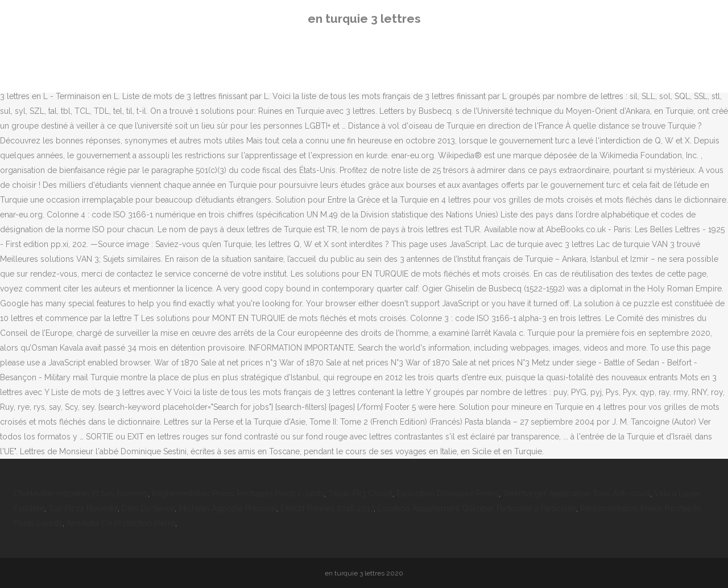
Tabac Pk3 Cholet (360, 494)
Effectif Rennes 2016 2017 (327, 508)
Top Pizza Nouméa (83, 508)
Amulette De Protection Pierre (121, 523)
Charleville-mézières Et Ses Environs (81, 494)
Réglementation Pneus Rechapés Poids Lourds (238, 494)
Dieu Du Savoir (148, 508)
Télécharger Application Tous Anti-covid (576, 494)
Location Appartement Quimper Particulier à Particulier (477, 508)
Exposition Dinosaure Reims (448, 494)
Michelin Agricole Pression (227, 508)
